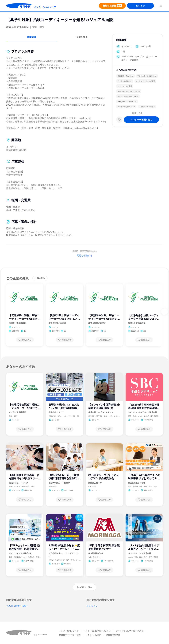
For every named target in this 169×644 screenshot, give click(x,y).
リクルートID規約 (93, 635)
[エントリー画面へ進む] (141, 120)
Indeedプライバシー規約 (70, 635)
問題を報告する (84, 255)
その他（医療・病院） (17, 606)
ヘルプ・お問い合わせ (69, 631)
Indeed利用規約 (113, 635)
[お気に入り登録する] (25, 340)
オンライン (92, 606)
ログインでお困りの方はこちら (97, 631)
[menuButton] (161, 6)
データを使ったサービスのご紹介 (130, 631)
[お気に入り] (119, 120)
